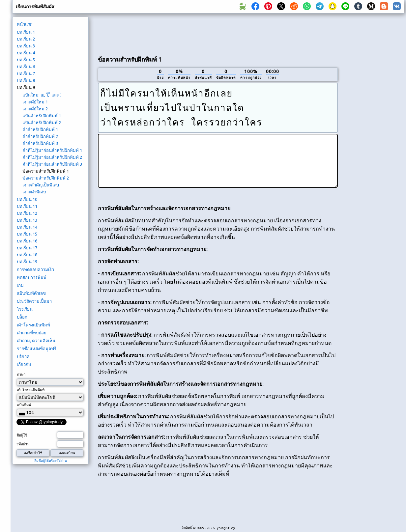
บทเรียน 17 (27, 248)
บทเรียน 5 (26, 60)
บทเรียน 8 (26, 80)
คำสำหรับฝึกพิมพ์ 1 (40, 129)
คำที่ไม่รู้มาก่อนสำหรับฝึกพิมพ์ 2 (52, 157)
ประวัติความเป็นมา (34, 301)
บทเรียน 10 (27, 199)
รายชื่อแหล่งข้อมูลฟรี (37, 349)
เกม (20, 285)
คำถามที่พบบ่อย (32, 333)
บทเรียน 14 (27, 227)
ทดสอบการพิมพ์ (32, 277)
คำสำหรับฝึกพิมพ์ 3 (40, 143)
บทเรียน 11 (27, 206)
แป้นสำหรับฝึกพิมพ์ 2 (42, 123)
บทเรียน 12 (27, 213)
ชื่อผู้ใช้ (22, 435)
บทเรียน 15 (27, 234)
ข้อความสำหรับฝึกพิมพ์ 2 (46, 178)
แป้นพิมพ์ (24, 405)
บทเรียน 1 (26, 32)
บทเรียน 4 (26, 53)
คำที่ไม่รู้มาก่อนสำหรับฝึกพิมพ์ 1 (52, 150)
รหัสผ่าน (23, 444)
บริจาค (23, 356)
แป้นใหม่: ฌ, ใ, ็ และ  (42, 95)
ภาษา (21, 375)
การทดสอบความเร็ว (35, 269)
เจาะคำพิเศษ (34, 192)
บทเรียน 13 (27, 220)
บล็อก (22, 317)
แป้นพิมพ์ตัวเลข (31, 293)
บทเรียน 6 (26, 67)
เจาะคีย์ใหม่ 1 (35, 102)
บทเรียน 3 (26, 46)
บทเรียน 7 (26, 73)
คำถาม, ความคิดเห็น (36, 341)
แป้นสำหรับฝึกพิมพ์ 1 (42, 116)
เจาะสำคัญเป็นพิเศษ (41, 185)
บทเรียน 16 (27, 241)
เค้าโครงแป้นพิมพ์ (33, 325)
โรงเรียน (25, 309)
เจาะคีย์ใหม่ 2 (35, 109)
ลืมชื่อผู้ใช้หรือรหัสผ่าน (51, 461)
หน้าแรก (25, 24)
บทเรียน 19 (27, 262)
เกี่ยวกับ (24, 364)
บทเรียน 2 (26, 39)
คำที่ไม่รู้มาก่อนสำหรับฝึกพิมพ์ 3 (52, 164)
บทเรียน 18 (27, 255)
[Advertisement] (218, 33)
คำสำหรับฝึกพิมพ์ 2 (40, 136)
